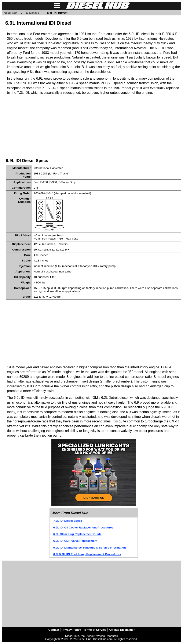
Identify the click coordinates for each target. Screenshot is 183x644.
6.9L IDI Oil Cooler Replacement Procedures (83, 528)
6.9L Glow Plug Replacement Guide (77, 534)
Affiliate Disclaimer (122, 630)
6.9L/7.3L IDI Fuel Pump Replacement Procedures (87, 554)
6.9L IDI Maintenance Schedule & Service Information (90, 548)
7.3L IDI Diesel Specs (68, 521)
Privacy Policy (71, 630)
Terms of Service (95, 630)
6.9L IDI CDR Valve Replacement (75, 541)
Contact (54, 630)
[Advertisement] (94, 126)
